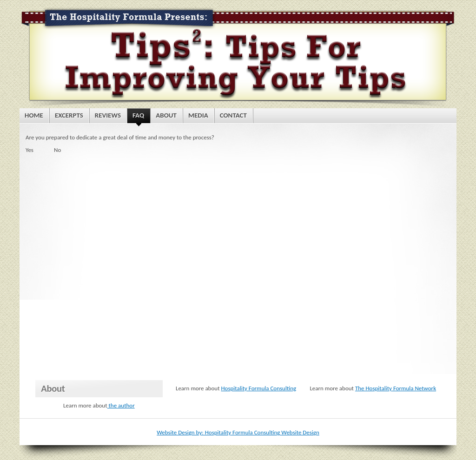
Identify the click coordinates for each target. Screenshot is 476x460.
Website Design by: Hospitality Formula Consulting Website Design (238, 432)
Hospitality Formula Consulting (258, 388)
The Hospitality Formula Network (396, 388)
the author (121, 405)
